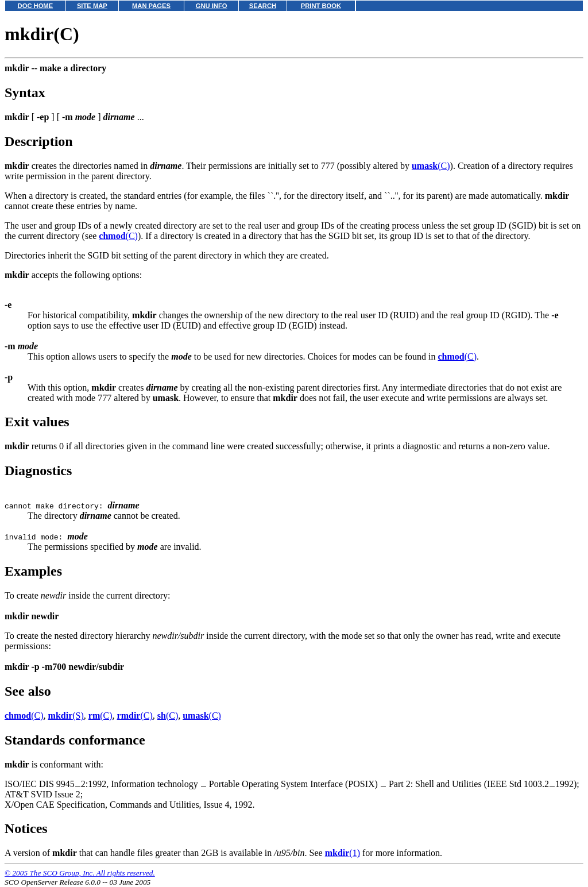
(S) (66, 716)
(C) (431, 166)
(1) (343, 853)
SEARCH (263, 6)
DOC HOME (36, 6)
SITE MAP (92, 6)
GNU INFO (212, 6)
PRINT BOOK (321, 6)
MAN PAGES (151, 6)
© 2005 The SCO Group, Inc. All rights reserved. (80, 873)
